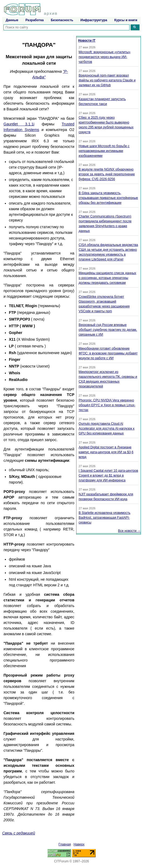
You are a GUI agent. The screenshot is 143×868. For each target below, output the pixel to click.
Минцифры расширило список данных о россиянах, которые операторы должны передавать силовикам (107, 278)
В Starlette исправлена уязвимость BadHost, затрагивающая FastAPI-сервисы (104, 518)
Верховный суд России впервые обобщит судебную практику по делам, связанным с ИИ (108, 330)
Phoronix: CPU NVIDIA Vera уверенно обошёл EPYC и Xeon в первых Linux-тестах (107, 405)
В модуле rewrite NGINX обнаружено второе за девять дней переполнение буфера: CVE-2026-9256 (107, 174)
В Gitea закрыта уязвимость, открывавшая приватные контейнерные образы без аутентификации (108, 198)
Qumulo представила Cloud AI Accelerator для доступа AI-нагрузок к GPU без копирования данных (107, 428)
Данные (12, 20)
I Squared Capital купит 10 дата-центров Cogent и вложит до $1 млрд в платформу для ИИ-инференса (108, 475)
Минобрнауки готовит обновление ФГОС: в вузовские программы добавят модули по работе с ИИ (108, 353)
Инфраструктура (94, 20)
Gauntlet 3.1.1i (19, 124)
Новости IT (87, 41)
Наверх (79, 844)
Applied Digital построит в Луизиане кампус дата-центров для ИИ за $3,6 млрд (106, 452)
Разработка (34, 20)
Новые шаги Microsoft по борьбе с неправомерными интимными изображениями (104, 151)
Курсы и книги (126, 20)
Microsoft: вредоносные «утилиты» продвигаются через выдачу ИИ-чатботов (104, 57)
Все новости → (129, 531)
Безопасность (62, 20)
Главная (65, 844)
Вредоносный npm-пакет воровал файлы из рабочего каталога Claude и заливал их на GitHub (107, 80)
